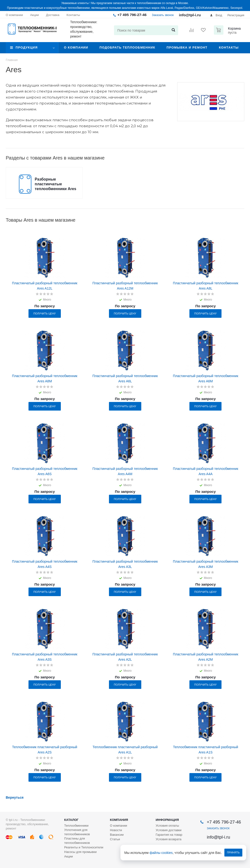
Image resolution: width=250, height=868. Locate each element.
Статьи (115, 839)
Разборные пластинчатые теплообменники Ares (55, 184)
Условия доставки (169, 830)
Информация (167, 820)
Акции (68, 856)
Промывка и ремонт (187, 47)
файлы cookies (161, 853)
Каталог (71, 820)
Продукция (27, 47)
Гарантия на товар (169, 835)
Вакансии (117, 835)
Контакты (229, 47)
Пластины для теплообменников (77, 841)
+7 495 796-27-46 (132, 15)
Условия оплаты (167, 826)
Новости (116, 830)
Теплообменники (76, 826)
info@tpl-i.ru (190, 15)
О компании (76, 47)
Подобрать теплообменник (127, 47)
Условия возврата (169, 839)
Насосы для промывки (80, 852)
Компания (119, 820)
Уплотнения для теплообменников (77, 832)
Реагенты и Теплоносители (84, 847)
